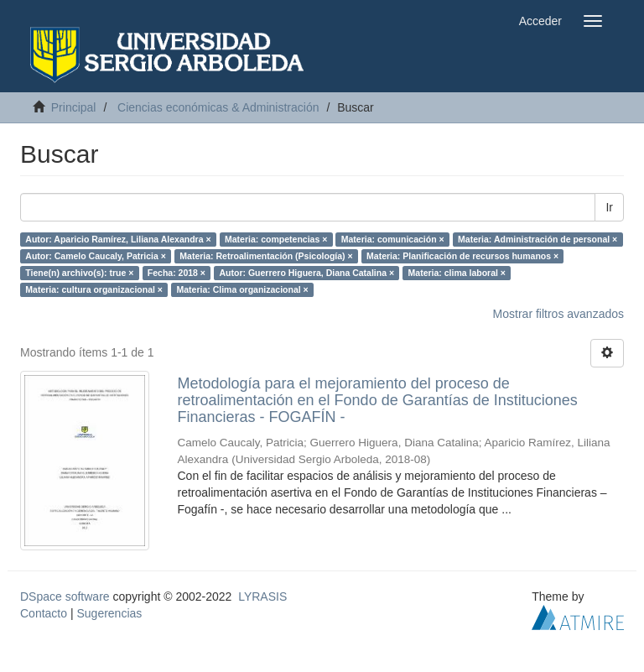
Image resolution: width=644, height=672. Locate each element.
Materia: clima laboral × (457, 273)
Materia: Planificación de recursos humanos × (462, 256)
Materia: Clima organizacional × (242, 289)
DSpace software (65, 596)
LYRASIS (262, 596)
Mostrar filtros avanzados (558, 314)
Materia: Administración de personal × (538, 239)
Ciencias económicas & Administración (218, 107)
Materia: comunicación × (393, 239)
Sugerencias (109, 613)
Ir (609, 207)
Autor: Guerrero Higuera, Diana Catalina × (306, 273)
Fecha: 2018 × (177, 273)
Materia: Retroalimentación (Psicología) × (266, 256)
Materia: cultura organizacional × (94, 289)
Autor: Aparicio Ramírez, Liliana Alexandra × (118, 239)
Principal (74, 107)
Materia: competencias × (276, 239)
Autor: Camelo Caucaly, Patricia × (96, 256)
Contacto (44, 613)
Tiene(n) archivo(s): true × (79, 273)
